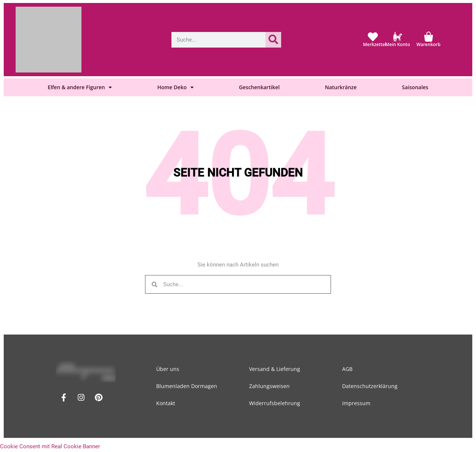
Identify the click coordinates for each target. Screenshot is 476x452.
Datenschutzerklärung (370, 386)
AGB (347, 369)
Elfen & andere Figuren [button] (80, 87)
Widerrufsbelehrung (275, 403)
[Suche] (273, 40)
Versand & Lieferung (275, 369)
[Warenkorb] (429, 37)
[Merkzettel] (373, 37)
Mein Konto (398, 44)
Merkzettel (374, 44)
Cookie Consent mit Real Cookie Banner (50, 446)
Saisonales (415, 87)
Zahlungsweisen (269, 386)
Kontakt (166, 403)
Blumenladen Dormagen (187, 386)
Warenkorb (429, 44)
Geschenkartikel (259, 87)
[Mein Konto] (398, 37)
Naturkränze (341, 87)
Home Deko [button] (176, 87)
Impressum (356, 403)
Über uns (168, 369)
